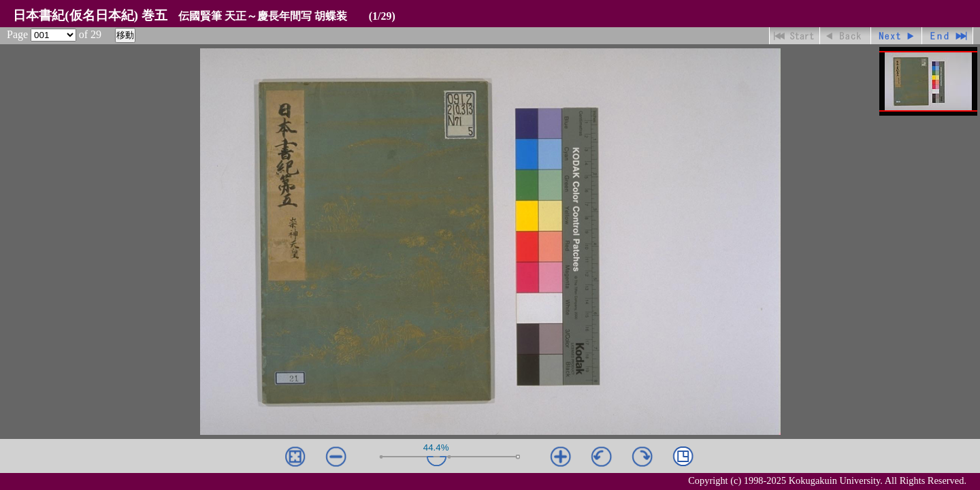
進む (897, 36)
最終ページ (948, 36)
